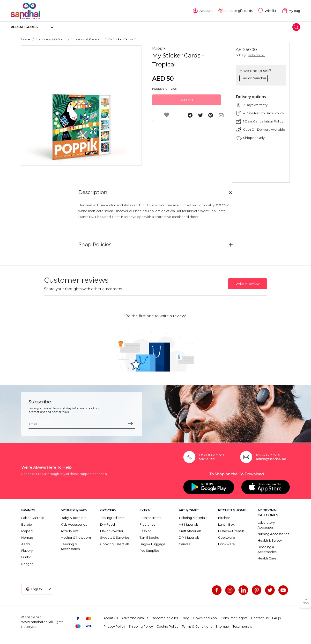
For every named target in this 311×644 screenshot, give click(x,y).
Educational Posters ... (86, 39)
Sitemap (222, 626)
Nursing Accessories (273, 534)
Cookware (227, 537)
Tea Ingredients (112, 517)
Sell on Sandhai (254, 78)
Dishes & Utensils (231, 531)
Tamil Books (149, 537)
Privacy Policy (114, 626)
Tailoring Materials (193, 517)
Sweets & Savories (115, 537)
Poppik (159, 48)
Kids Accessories (74, 524)
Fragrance (148, 524)
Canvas (184, 544)
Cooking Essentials (115, 544)
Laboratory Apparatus (266, 525)
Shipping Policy (141, 626)
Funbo (26, 557)
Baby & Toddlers (73, 517)
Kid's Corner (257, 55)
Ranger (27, 564)
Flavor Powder (112, 531)
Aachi (26, 544)
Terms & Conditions (197, 626)
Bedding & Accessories (267, 549)
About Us (111, 618)
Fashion (146, 531)
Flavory (27, 550)
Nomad (27, 537)
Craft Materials (190, 531)
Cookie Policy (167, 626)
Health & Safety (270, 540)
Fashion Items (150, 517)
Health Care (267, 558)
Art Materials (189, 524)
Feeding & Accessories (70, 546)
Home (26, 39)
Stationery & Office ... (51, 39)
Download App (205, 618)
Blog (186, 618)
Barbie (27, 524)
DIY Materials (189, 537)
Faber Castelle (33, 517)
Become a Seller (165, 618)
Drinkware (226, 544)
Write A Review (248, 283)
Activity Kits (70, 531)
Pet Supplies (149, 550)
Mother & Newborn (76, 537)
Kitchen (224, 517)
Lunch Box (226, 524)
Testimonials (242, 626)
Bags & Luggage (152, 544)
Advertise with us (135, 618)
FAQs (276, 618)
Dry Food (107, 524)
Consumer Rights (234, 618)
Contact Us (260, 618)
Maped (27, 531)
